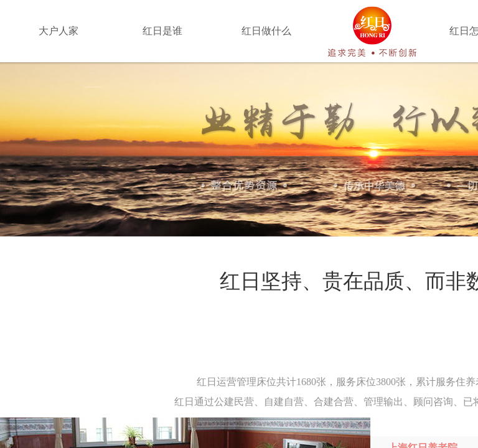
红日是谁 (162, 31)
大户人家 (59, 31)
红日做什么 (266, 31)
